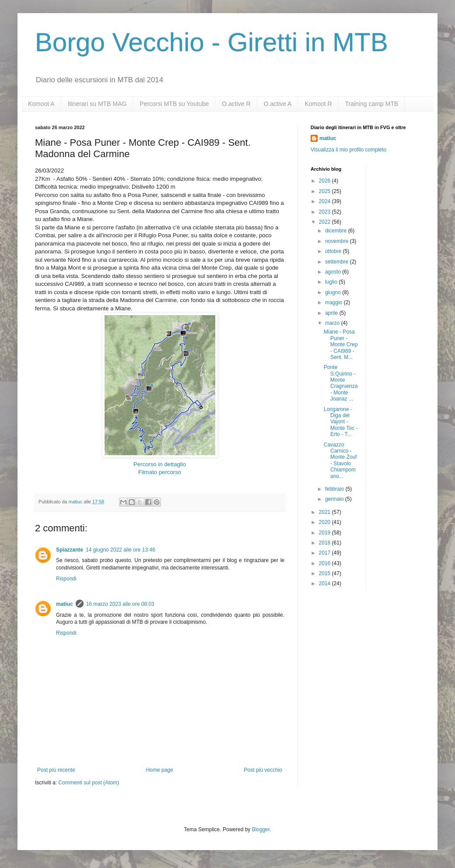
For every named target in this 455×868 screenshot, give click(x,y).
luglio (332, 282)
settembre (338, 262)
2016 (325, 563)
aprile (332, 313)
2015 (325, 573)
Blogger (261, 829)
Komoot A (41, 104)
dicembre (337, 231)
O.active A (278, 104)
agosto (334, 272)
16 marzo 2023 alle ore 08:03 (120, 604)
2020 (325, 522)
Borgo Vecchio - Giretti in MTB (212, 42)
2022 (325, 222)
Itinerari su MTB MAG (97, 104)
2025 (325, 191)
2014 (325, 583)
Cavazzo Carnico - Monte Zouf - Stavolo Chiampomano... (340, 460)
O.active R (236, 104)
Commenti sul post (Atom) (89, 783)
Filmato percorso (160, 472)
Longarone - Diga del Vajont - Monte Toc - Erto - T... (341, 422)
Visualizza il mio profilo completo (348, 150)
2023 (325, 212)
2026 (325, 181)
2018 (325, 543)
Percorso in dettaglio (160, 464)
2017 (325, 553)
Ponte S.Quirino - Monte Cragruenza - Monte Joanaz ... (341, 383)
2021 (325, 512)
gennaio (335, 499)
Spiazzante (70, 550)
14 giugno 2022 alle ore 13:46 (121, 550)
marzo (333, 323)
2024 (325, 201)
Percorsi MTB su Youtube (174, 104)
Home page (160, 770)
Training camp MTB (372, 104)
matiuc (65, 604)
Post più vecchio (263, 770)
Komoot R (318, 104)
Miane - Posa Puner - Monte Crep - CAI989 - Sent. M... (341, 344)
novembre (338, 241)
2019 (325, 533)
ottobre (334, 251)
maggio (334, 302)
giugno (334, 292)
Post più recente (56, 770)
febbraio (335, 489)
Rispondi (66, 579)
